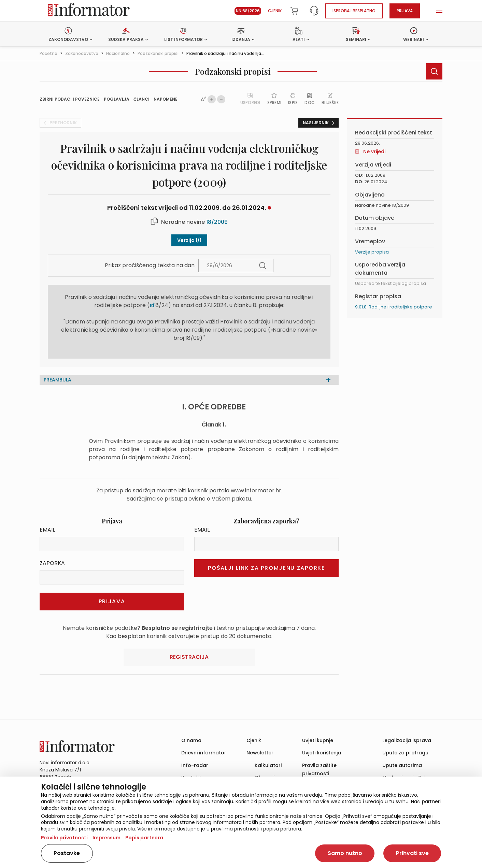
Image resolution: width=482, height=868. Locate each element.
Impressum (107, 838)
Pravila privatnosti (64, 838)
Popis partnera (144, 838)
